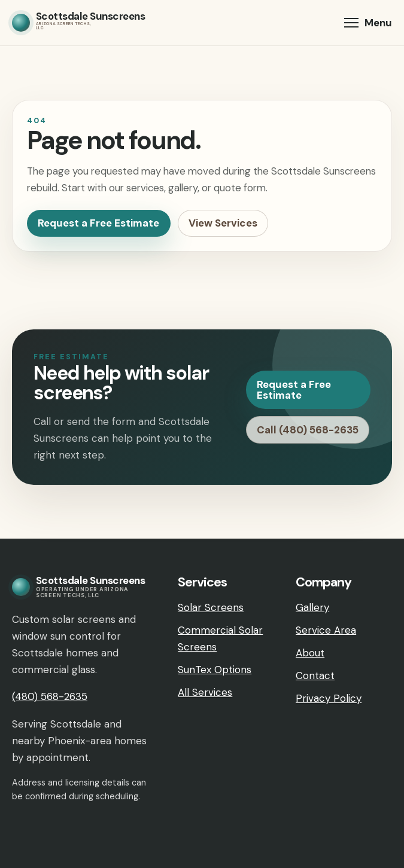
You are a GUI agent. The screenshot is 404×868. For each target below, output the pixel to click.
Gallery (312, 607)
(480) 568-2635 (50, 696)
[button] (368, 23)
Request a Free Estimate (98, 223)
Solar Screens (211, 607)
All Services (205, 692)
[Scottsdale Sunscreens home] (78, 23)
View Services (223, 223)
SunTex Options (215, 670)
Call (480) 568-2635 (308, 430)
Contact (315, 676)
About (310, 653)
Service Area (326, 630)
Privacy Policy (329, 698)
